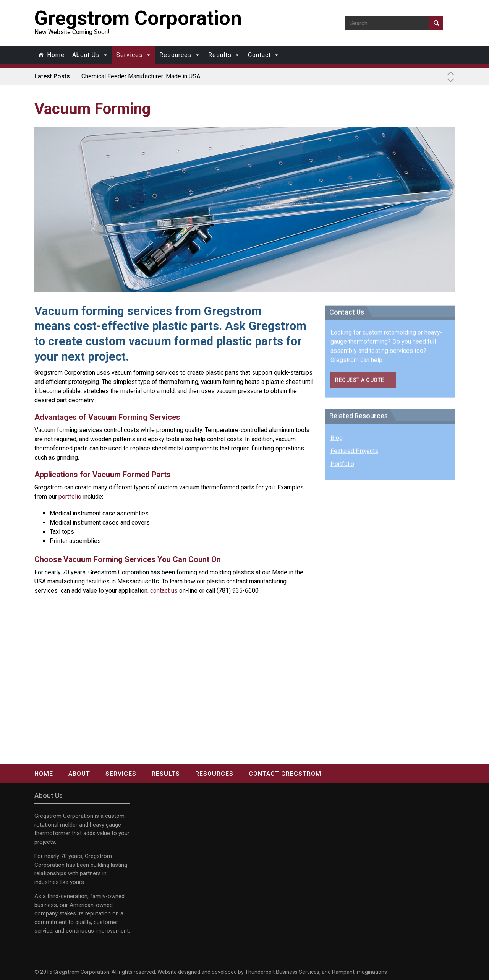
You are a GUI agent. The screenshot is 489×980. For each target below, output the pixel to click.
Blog (337, 441)
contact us (164, 591)
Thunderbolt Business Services (282, 972)
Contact (259, 55)
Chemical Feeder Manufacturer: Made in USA (141, 76)
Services (130, 55)
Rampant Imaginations (359, 972)
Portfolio (342, 467)
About (79, 774)
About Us (86, 55)
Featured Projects (354, 454)
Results (220, 55)
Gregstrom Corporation (138, 18)
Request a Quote (360, 383)
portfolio (70, 497)
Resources (176, 55)
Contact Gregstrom (285, 774)
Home (56, 55)
